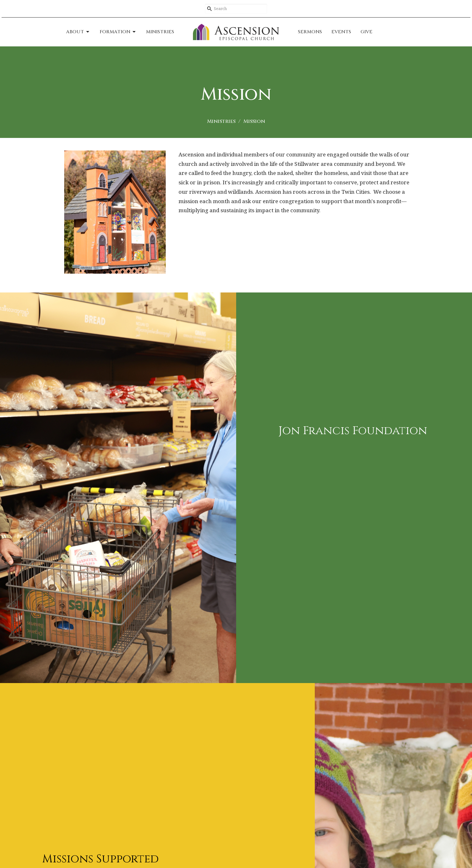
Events (341, 32)
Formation (118, 32)
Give (366, 32)
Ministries (160, 32)
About (78, 32)
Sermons (310, 32)
